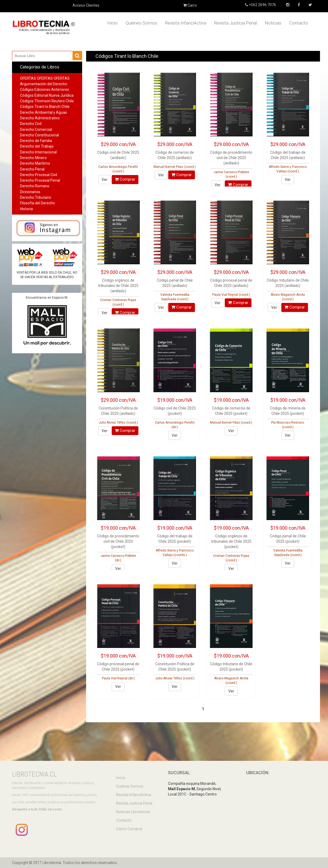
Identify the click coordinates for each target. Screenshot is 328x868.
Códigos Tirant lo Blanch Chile (45, 107)
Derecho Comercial (36, 129)
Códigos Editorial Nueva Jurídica (47, 95)
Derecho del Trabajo (37, 146)
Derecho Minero (33, 158)
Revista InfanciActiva (186, 23)
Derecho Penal (32, 169)
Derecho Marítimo (35, 163)
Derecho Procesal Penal (40, 180)
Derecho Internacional (38, 152)
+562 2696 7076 (262, 5)
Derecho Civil (31, 124)
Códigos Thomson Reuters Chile (47, 101)
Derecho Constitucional (39, 135)
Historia (26, 209)
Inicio (112, 23)
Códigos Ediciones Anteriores (45, 90)
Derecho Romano (35, 186)
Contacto (299, 23)
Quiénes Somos (141, 23)
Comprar (125, 179)
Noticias (273, 23)
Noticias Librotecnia (133, 812)
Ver (105, 180)
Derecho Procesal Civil (39, 175)
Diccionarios (30, 192)
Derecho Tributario (36, 197)
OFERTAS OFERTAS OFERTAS (45, 78)
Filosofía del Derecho (37, 203)
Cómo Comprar (129, 829)
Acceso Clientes (86, 5)
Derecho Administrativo (40, 118)
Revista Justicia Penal (235, 23)
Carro (190, 5)
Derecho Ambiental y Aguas (43, 112)
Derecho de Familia (36, 141)
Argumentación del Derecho (44, 84)
